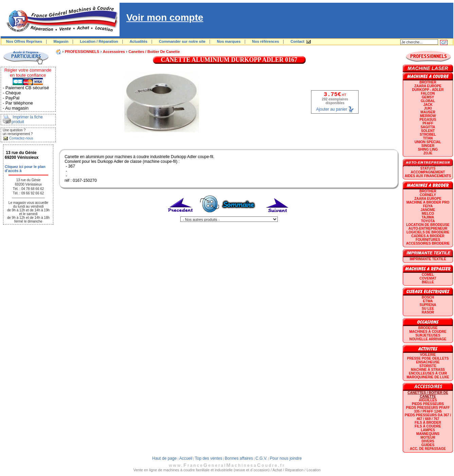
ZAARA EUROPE (428, 86)
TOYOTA (428, 221)
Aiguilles (428, 400)
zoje (428, 153)
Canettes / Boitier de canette (154, 52)
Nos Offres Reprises (24, 41)
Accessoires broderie (428, 243)
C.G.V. (261, 458)
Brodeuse (428, 328)
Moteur (428, 437)
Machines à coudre (428, 332)
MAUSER (428, 112)
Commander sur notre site (182, 41)
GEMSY (428, 97)
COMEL (428, 275)
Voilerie (428, 355)
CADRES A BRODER (428, 236)
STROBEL (428, 135)
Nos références (266, 41)
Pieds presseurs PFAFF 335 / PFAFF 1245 (428, 410)
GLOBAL (428, 101)
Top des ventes (209, 458)
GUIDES (428, 445)
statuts (428, 168)
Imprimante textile (428, 259)
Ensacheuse (428, 362)
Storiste (428, 366)
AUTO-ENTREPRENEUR (428, 229)
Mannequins (428, 434)
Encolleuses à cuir (428, 373)
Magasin (61, 41)
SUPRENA (428, 305)
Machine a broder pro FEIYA (428, 204)
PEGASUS (428, 120)
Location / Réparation (99, 41)
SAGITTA (428, 127)
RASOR (428, 312)
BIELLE (428, 282)
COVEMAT (428, 278)
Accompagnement (428, 172)
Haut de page (164, 458)
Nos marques (229, 41)
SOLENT (428, 131)
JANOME (428, 210)
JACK (428, 105)
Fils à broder (428, 423)
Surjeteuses (428, 335)
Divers (428, 441)
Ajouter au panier (332, 109)
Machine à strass (428, 370)
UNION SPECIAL (428, 142)
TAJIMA (428, 217)
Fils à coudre (428, 426)
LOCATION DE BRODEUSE (428, 225)
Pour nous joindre (286, 458)
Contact (298, 41)
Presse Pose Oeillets (428, 358)
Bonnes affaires (239, 458)
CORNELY (428, 195)
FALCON (428, 93)
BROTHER (428, 82)
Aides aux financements (428, 176)
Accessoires (114, 52)
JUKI (428, 108)
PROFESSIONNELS (82, 52)
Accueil (186, 458)
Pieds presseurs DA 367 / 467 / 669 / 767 (428, 417)
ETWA (428, 301)
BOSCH (428, 297)
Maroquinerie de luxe (428, 377)
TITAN (428, 138)
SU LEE (428, 309)
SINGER (428, 146)
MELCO (428, 214)
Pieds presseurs (428, 404)
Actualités (139, 41)
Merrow (428, 116)
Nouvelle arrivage (428, 339)
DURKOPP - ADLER (428, 90)
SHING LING (428, 149)
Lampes (428, 430)
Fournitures (428, 240)
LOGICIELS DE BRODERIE (428, 232)
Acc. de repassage (428, 449)
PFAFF (428, 123)
